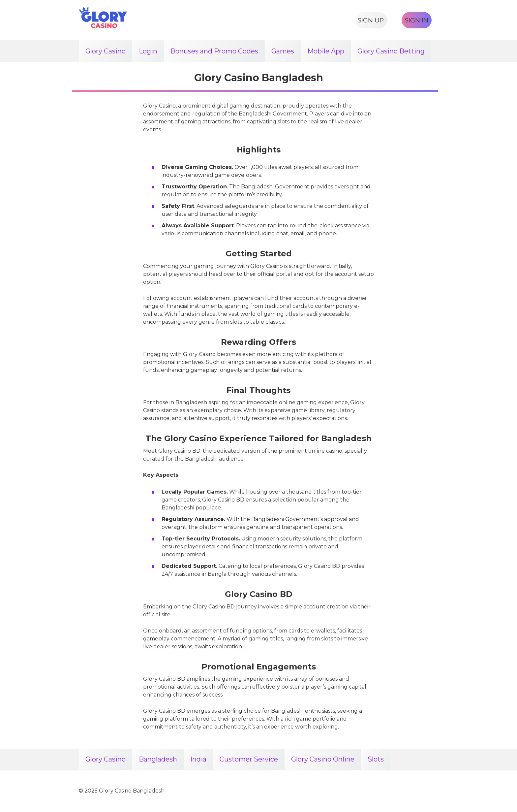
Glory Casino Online (323, 760)
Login (148, 51)
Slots (376, 760)
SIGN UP (371, 20)
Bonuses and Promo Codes (214, 51)
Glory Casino (106, 51)
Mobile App (326, 51)
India (198, 760)
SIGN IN (417, 20)
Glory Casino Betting (391, 51)
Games (283, 51)
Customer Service (249, 760)
